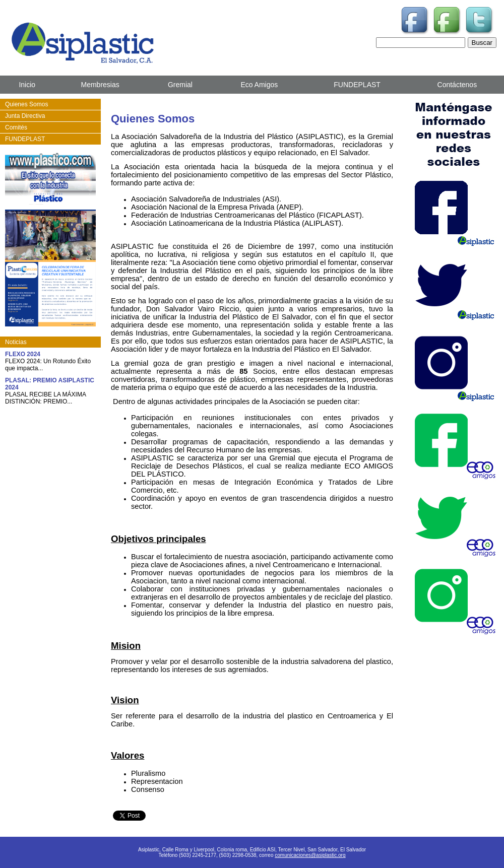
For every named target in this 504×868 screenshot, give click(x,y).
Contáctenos (457, 85)
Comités (16, 127)
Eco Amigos (259, 85)
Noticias (16, 342)
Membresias (100, 85)
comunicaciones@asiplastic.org (310, 855)
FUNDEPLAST (357, 85)
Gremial (180, 85)
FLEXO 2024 (23, 354)
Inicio (27, 85)
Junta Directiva (25, 116)
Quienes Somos (26, 104)
